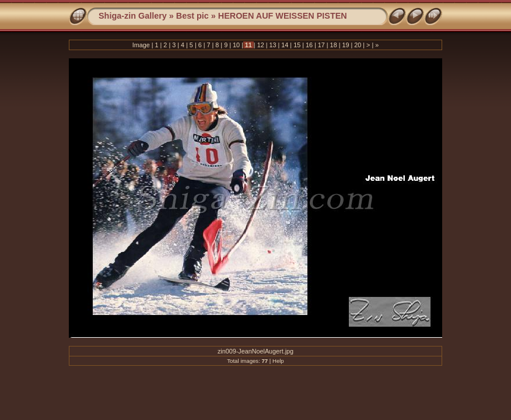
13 (272, 45)
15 (297, 45)
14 (285, 45)
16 (309, 45)
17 (321, 45)
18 (334, 45)
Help (278, 361)
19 (345, 45)
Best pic (192, 16)
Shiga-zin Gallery (133, 16)
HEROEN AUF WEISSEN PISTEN (283, 16)
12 (261, 45)
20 (358, 45)
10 (236, 45)
